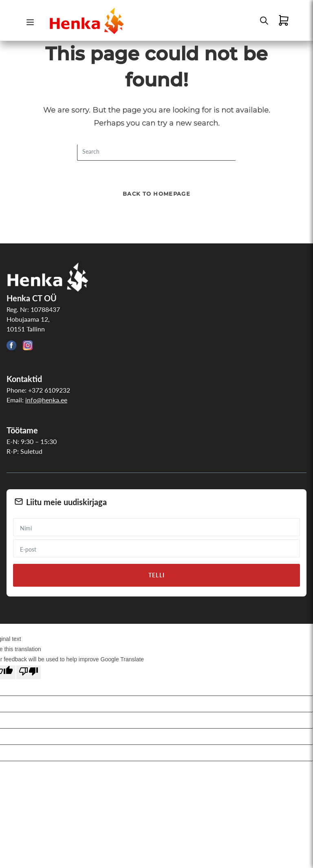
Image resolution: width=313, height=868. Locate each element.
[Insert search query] (156, 152)
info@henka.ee (46, 400)
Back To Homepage (156, 194)
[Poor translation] (29, 672)
